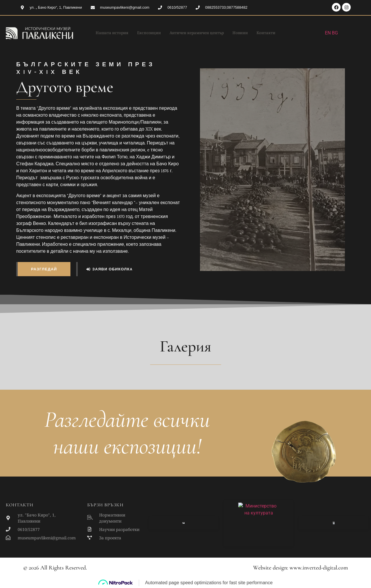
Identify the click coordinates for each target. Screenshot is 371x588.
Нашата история (104, 33)
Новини (247, 33)
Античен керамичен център (198, 33)
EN (328, 33)
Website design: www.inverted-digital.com (300, 568)
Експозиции (145, 33)
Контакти (275, 33)
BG (335, 33)
